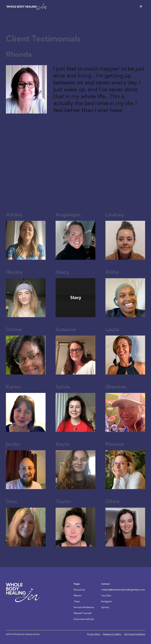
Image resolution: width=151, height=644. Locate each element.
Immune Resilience (84, 607)
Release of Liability (112, 634)
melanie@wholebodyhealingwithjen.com (123, 590)
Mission (78, 595)
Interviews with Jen (84, 619)
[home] (27, 6)
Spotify (105, 607)
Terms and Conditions (134, 634)
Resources (79, 590)
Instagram (107, 601)
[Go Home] (23, 592)
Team (77, 601)
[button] (141, 6)
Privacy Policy (94, 634)
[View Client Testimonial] (26, 236)
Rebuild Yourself (83, 613)
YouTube (106, 595)
